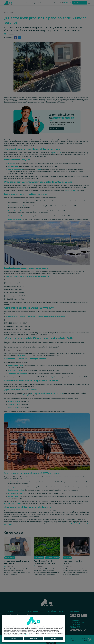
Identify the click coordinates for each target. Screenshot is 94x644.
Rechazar (13, 639)
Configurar (34, 639)
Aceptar (54, 639)
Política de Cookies (24, 635)
